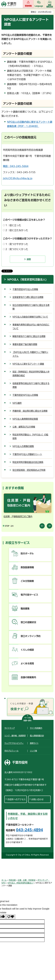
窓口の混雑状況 (28, 622)
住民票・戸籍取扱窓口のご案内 (18, 517)
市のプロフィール (11, 751)
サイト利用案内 (36, 728)
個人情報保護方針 (37, 736)
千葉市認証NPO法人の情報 (25, 289)
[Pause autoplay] (6, 526)
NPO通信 (17, 403)
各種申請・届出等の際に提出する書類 (30, 411)
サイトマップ (10, 728)
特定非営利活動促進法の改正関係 (28, 462)
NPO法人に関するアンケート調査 (28, 364)
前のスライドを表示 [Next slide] (49, 526)
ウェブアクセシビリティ (14, 743)
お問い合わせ (37, 799)
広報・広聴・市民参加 (27, 880)
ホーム (4, 880)
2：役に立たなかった (17, 230)
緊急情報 (28, 6)
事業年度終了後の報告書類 (25, 344)
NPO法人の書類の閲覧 (23, 446)
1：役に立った (13, 225)
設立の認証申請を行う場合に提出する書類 (31, 307)
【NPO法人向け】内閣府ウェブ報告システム (30, 354)
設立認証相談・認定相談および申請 (29, 470)
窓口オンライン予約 (31, 636)
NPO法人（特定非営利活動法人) (27, 279)
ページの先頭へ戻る (27, 719)
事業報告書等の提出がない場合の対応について (31, 327)
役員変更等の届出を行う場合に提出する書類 (31, 385)
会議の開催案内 (28, 677)
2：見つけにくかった (17, 249)
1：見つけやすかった (17, 244)
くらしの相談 (27, 650)
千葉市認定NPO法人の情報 (25, 395)
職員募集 (25, 609)
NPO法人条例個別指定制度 (25, 419)
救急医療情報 (27, 567)
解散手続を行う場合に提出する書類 (29, 336)
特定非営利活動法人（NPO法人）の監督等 (30, 437)
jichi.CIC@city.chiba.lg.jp (18, 178)
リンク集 (33, 751)
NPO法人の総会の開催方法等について (30, 317)
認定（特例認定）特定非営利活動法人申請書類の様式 (31, 374)
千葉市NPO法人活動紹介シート (27, 454)
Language (39, 6)
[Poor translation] (11, 917)
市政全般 (12, 880)
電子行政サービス (29, 595)
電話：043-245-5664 (16, 166)
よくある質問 (27, 663)
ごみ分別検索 (27, 581)
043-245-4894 (29, 830)
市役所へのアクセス (16, 799)
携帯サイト (34, 743)
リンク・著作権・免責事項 (15, 736)
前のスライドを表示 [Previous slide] (42, 526)
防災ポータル (27, 553)
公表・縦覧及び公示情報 (24, 427)
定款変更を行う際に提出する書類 (28, 297)
